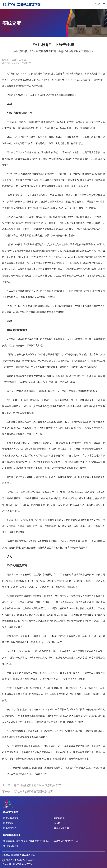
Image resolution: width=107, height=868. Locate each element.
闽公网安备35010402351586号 (20, 860)
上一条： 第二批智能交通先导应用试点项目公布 (32, 785)
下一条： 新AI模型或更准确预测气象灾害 (28, 792)
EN (96, 4)
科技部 (57, 823)
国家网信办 (9, 823)
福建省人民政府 (61, 828)
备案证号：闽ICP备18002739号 (17, 864)
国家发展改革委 (11, 818)
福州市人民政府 (11, 846)
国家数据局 (59, 818)
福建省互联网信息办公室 (66, 841)
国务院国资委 (10, 828)
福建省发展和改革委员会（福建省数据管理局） (27, 841)
